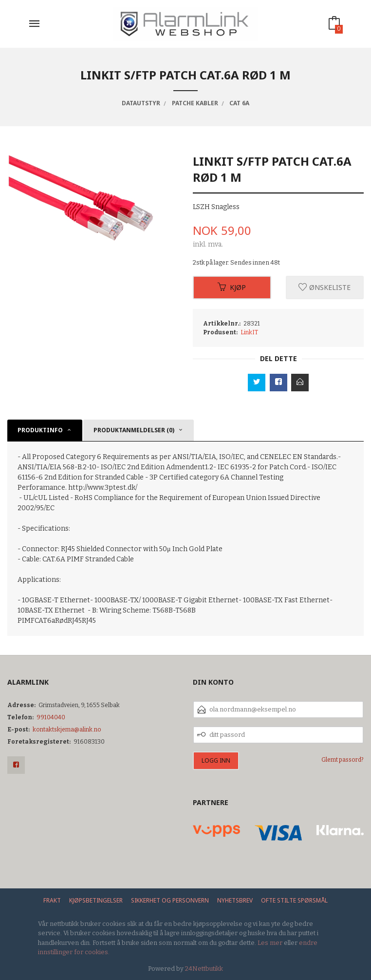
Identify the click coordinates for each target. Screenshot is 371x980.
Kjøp (232, 287)
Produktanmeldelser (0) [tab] (134, 430)
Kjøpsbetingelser (96, 900)
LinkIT (249, 332)
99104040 (51, 717)
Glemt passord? (343, 760)
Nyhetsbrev (235, 900)
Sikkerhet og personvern (170, 900)
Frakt (52, 900)
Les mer (270, 943)
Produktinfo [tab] (40, 430)
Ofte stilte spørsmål (294, 900)
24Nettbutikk (204, 969)
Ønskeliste (325, 287)
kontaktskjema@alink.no (67, 730)
